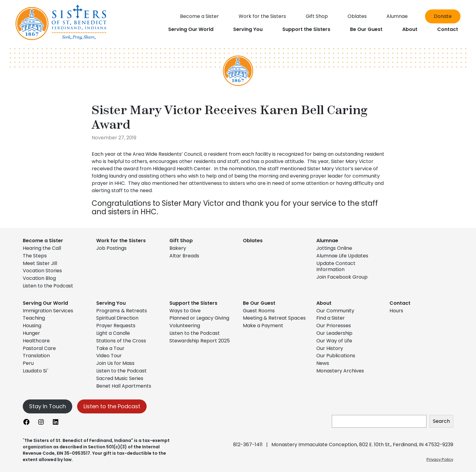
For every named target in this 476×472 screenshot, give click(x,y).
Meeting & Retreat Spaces (274, 318)
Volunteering (185, 326)
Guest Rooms (259, 311)
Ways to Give (185, 311)
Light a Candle (113, 333)
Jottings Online (334, 248)
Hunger (31, 333)
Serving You (111, 303)
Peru (28, 363)
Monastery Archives (340, 371)
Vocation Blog (39, 278)
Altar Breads (184, 256)
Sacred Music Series (120, 378)
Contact (400, 303)
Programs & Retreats (122, 311)
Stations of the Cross (121, 341)
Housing (32, 326)
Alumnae (327, 241)
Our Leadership (334, 333)
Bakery (178, 248)
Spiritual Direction (117, 318)
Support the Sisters (193, 303)
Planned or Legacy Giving (199, 318)
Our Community (335, 311)
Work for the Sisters (121, 241)
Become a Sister (43, 241)
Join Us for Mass (115, 363)
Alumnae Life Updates (342, 256)
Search (441, 421)
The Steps (35, 256)
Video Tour (109, 356)
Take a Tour (110, 348)
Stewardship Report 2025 (200, 341)
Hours (396, 311)
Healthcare (36, 341)
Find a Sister (331, 318)
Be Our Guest (259, 303)
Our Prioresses (334, 326)
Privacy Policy (440, 459)
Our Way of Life (334, 341)
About (324, 303)
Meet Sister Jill (40, 263)
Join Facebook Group (342, 277)
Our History (330, 348)
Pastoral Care (39, 348)
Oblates (253, 241)
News (323, 363)
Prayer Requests (116, 326)
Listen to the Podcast (48, 286)
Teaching (34, 318)
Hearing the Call (42, 248)
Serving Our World (45, 303)
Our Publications (336, 356)
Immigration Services (48, 311)
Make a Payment (263, 326)
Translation (36, 356)
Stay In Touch (48, 406)
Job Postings (111, 248)
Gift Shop (181, 241)
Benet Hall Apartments (124, 386)
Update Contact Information (336, 267)
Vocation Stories (42, 271)
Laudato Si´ (36, 371)
